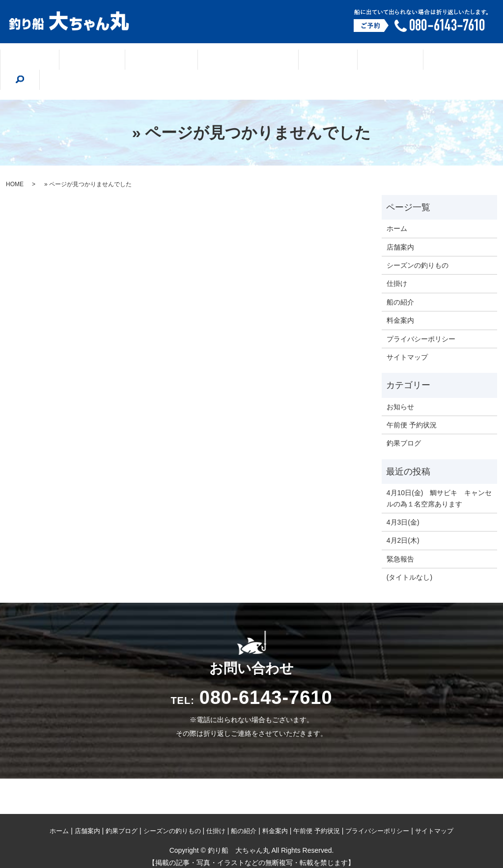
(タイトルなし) (409, 555)
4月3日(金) (403, 500)
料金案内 (409, 61)
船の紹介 (355, 61)
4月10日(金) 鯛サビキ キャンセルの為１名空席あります (439, 476)
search (455, 60)
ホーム (51, 61)
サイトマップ (407, 335)
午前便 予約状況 (412, 403)
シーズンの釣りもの (236, 61)
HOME (15, 162)
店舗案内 (102, 61)
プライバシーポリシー (421, 317)
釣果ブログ (159, 61)
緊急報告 (400, 537)
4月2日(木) (403, 518)
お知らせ (400, 385)
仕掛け (304, 61)
